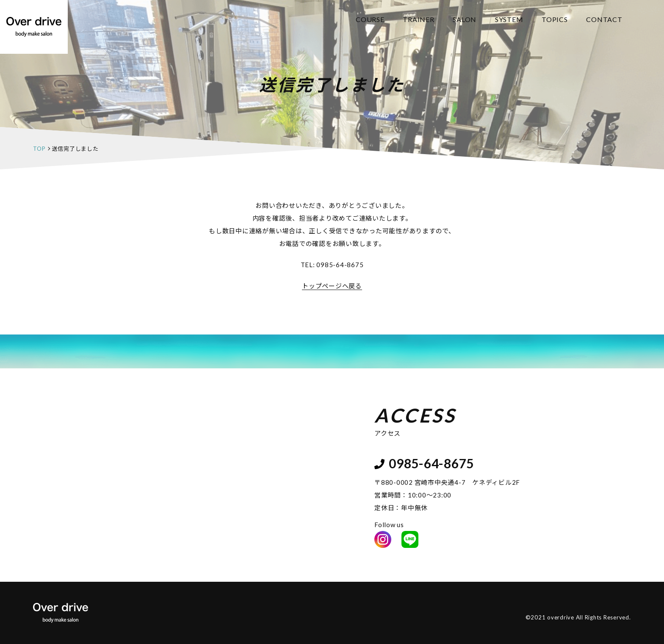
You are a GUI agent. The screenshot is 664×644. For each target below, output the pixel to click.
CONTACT (604, 19)
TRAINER (418, 19)
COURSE (370, 19)
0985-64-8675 (340, 265)
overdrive (561, 617)
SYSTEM (509, 19)
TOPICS (555, 19)
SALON (465, 19)
